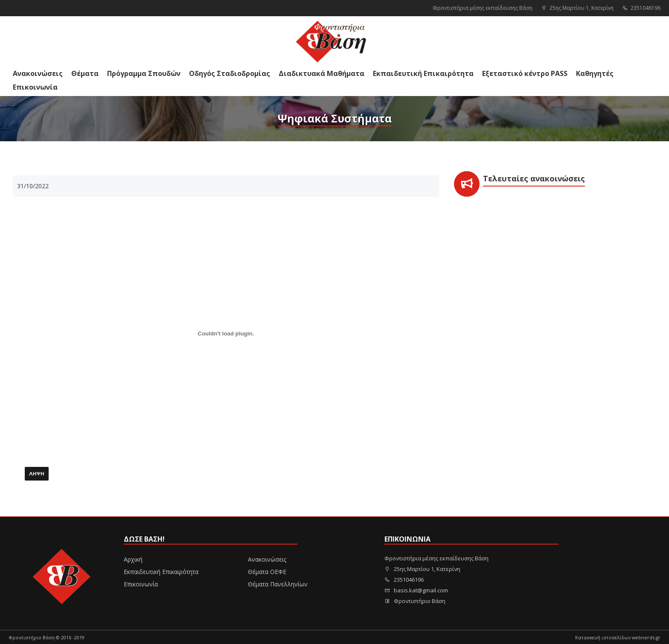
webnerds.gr (646, 637)
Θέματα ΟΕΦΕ (267, 572)
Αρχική (133, 559)
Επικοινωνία (35, 87)
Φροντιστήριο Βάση (415, 601)
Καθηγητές (595, 73)
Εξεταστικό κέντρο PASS (525, 73)
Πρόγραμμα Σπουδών (144, 73)
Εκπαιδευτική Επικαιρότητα (423, 73)
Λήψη (37, 474)
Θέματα (85, 73)
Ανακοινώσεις (38, 73)
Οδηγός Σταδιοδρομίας (230, 73)
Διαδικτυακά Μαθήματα (321, 73)
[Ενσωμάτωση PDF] (226, 334)
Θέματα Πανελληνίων (278, 584)
